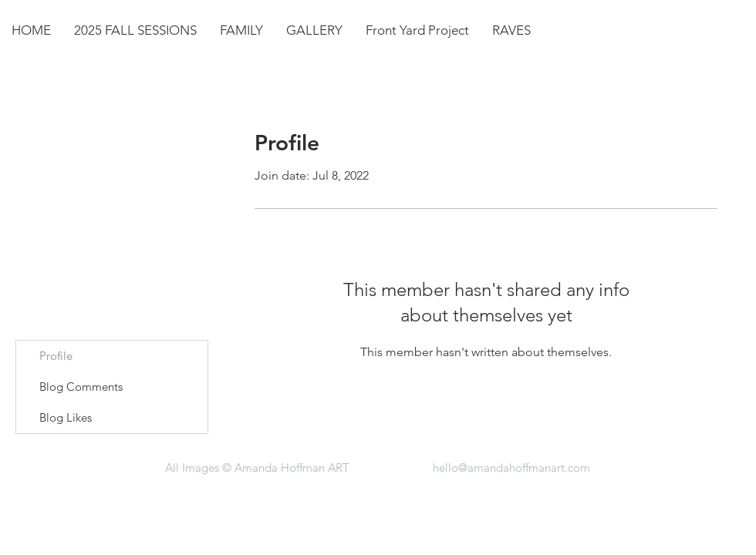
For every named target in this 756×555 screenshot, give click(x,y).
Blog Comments (81, 387)
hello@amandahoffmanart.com (511, 468)
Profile (56, 356)
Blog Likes (66, 417)
